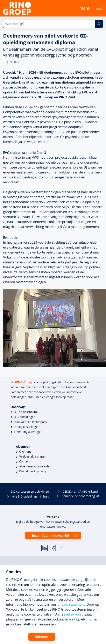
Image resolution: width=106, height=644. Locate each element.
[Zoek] (99, 24)
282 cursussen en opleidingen (30, 491)
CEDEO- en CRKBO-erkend (80, 491)
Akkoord (42, 637)
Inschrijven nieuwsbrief (50, 535)
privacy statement (71, 604)
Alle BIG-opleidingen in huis (30, 496)
